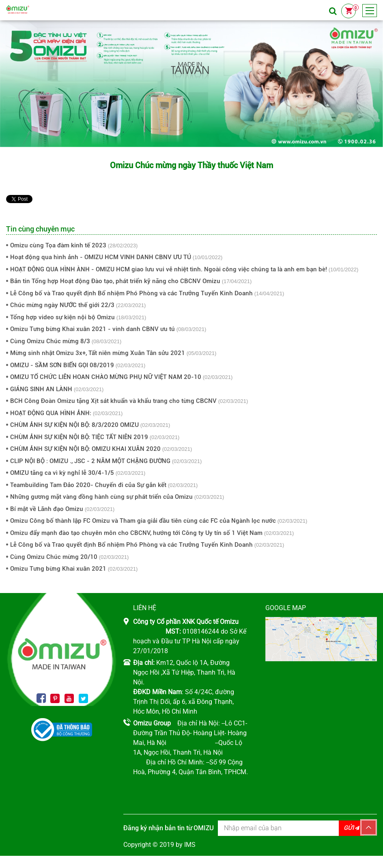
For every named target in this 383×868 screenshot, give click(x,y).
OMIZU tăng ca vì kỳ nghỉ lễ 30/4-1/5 (62, 473)
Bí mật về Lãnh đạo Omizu (47, 509)
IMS (190, 845)
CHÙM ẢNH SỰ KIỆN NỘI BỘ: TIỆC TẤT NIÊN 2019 (79, 437)
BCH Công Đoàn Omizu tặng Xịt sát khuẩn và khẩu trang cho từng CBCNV (113, 401)
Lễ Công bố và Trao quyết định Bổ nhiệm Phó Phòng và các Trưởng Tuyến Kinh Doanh (131, 293)
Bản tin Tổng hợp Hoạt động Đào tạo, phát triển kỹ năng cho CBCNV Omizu (115, 281)
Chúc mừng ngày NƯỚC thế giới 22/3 (62, 305)
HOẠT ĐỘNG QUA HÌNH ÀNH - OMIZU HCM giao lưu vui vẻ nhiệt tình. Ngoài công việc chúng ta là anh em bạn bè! (169, 269)
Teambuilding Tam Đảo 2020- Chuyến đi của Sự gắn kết (88, 485)
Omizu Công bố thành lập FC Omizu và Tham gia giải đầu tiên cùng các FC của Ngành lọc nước (143, 521)
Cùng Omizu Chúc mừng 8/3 (50, 341)
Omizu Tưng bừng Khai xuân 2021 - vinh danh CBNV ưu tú (93, 329)
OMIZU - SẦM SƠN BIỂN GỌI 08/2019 (62, 365)
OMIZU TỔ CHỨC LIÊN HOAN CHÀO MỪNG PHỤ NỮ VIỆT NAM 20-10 (106, 377)
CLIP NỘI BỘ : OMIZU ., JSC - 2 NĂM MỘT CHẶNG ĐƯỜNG (90, 461)
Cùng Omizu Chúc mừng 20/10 (54, 557)
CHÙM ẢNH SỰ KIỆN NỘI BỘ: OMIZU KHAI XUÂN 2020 (85, 449)
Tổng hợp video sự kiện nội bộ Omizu (62, 317)
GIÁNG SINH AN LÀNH (41, 389)
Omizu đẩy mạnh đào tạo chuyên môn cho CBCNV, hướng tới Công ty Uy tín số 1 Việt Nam (136, 533)
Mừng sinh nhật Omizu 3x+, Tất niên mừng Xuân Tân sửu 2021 (98, 353)
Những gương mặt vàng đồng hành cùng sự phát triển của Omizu (101, 497)
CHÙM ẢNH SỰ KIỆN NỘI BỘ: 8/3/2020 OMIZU (74, 425)
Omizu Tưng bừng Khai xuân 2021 (58, 569)
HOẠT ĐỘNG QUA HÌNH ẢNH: (51, 413)
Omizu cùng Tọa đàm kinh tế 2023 (58, 245)
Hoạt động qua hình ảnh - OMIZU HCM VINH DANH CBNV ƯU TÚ (101, 257)
